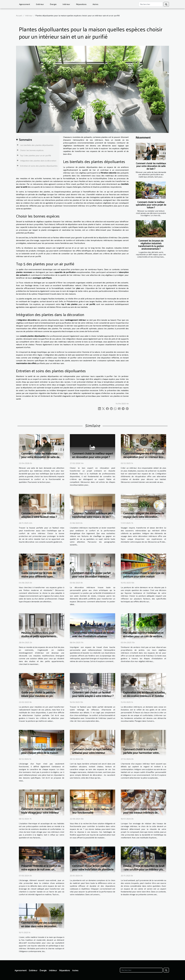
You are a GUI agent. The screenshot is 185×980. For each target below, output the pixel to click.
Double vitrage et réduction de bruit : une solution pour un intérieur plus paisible (144, 869)
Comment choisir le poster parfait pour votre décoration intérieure (91, 575)
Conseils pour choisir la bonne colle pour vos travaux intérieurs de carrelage (144, 812)
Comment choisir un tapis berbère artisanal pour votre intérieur (92, 751)
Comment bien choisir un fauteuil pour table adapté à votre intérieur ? (93, 694)
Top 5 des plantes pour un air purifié (36, 155)
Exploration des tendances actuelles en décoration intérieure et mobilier (144, 694)
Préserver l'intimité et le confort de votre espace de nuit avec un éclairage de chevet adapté (41, 869)
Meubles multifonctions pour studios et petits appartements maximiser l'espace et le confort (40, 636)
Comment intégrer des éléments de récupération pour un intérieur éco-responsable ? (144, 457)
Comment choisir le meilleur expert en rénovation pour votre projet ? (93, 455)
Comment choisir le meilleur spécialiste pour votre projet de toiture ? (151, 205)
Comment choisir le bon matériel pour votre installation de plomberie (93, 868)
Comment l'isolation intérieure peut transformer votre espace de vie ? (93, 515)
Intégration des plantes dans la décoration (38, 161)
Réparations (81, 4)
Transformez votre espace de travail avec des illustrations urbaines (93, 634)
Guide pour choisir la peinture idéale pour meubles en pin (38, 694)
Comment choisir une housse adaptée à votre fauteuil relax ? (39, 515)
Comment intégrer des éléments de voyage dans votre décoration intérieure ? (144, 517)
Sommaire (25, 140)
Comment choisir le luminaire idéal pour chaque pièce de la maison (41, 751)
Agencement (25, 4)
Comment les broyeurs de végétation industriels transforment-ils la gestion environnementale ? (151, 245)
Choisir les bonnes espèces (32, 150)
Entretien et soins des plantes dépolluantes (39, 166)
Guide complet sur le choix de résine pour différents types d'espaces (38, 576)
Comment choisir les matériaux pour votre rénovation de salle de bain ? (151, 166)
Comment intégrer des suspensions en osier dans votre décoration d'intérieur (42, 926)
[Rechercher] (151, 4)
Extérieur (40, 4)
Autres (95, 4)
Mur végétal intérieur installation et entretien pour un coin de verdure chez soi (143, 636)
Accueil (19, 15)
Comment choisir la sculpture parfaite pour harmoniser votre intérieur (141, 753)
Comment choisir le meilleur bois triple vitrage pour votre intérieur (40, 811)
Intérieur (66, 4)
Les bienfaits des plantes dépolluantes (37, 145)
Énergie (53, 4)
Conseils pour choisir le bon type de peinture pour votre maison (144, 575)
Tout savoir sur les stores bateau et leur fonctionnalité (92, 811)
